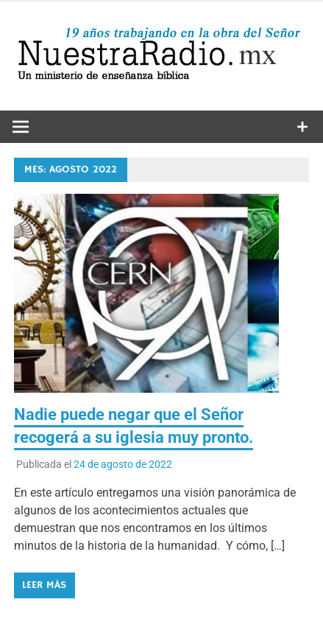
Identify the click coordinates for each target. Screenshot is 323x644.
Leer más (44, 585)
